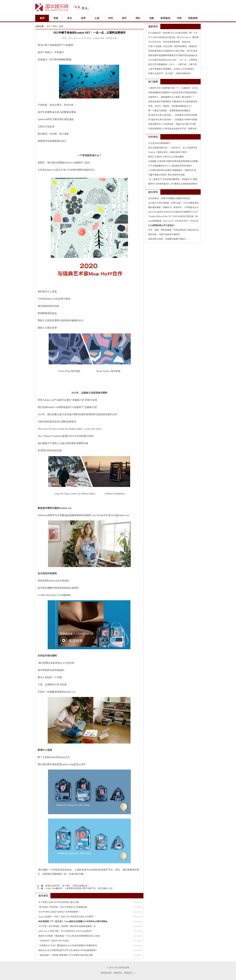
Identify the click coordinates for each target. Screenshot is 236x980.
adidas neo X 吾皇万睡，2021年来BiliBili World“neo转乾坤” (65, 931)
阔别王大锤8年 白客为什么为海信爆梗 (166, 157)
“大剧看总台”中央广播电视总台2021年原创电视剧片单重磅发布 (68, 945)
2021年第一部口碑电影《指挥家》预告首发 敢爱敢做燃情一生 (67, 926)
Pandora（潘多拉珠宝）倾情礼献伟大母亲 (168, 152)
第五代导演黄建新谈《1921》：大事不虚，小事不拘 (172, 64)
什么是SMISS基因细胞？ (160, 143)
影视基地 (165, 18)
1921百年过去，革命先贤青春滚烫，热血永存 (169, 42)
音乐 (70, 18)
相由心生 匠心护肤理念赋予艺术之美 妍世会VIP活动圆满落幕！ (68, 950)
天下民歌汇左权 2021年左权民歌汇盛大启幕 (59, 902)
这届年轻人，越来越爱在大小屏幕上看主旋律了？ (171, 97)
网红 (138, 18)
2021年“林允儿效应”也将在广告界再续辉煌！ (59, 912)
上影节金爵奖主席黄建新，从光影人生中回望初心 (171, 69)
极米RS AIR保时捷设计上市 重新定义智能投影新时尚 (173, 184)
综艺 (124, 18)
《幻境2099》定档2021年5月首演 (54, 941)
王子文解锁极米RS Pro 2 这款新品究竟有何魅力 (170, 166)
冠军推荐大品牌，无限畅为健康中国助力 (167, 239)
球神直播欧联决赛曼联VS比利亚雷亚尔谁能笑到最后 (173, 93)
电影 (152, 18)
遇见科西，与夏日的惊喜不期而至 (164, 234)
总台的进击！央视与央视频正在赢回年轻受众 (169, 198)
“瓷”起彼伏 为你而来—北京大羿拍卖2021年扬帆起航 (63, 907)
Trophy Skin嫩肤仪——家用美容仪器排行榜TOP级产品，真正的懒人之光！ (80, 888)
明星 (56, 18)
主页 (48, 26)
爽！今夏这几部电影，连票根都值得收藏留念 (169, 111)
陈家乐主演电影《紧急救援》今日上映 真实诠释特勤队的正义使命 (69, 936)
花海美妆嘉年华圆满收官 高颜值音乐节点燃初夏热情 (173, 102)
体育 (83, 18)
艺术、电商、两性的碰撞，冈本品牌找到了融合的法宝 (174, 230)
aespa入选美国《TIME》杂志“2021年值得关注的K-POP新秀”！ (67, 917)
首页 (42, 18)
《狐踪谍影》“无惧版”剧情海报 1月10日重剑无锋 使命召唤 (66, 955)
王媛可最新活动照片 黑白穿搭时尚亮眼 (166, 175)
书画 (179, 18)
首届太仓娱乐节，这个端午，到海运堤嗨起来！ (67, 886)
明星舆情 (193, 18)
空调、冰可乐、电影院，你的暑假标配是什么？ (170, 106)
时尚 (111, 18)
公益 (97, 18)
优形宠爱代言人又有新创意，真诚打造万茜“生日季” (172, 124)
